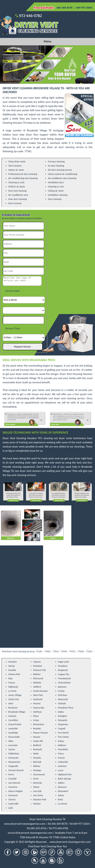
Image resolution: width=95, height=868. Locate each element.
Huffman (38, 712)
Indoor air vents (16, 170)
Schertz (12, 800)
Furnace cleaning (56, 162)
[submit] (23, 347)
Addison (62, 745)
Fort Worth (63, 733)
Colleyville (63, 762)
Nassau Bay (39, 708)
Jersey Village (15, 695)
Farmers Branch (16, 770)
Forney (61, 758)
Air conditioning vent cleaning (23, 178)
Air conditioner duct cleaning (62, 178)
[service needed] (22, 281)
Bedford (37, 745)
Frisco (61, 754)
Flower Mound (40, 733)
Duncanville (14, 737)
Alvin (11, 703)
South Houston (40, 691)
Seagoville (13, 766)
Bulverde (38, 783)
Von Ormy (38, 795)
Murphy (37, 758)
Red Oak (37, 762)
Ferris (11, 774)
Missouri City (40, 670)
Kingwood (63, 670)
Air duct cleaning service (60, 170)
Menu (47, 41)
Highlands (13, 687)
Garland (12, 716)
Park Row (63, 695)
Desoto (37, 737)
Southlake (13, 733)
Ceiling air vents (56, 191)
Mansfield (63, 749)
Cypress (37, 662)
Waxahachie (14, 762)
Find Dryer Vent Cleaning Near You (47, 846)
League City (64, 674)
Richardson (39, 724)
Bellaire (37, 674)
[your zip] (23, 271)
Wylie (36, 754)
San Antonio (14, 783)
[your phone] (23, 235)
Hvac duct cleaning (17, 199)
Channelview (64, 683)
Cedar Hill (38, 741)
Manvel (37, 703)
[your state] (23, 262)
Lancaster (13, 745)
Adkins (61, 783)
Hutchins (62, 766)
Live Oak (37, 791)
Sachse (12, 749)
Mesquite (63, 720)
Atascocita (63, 699)
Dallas (61, 712)
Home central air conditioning (63, 174)
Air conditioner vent (18, 195)
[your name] (23, 226)
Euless (61, 741)
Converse (13, 787)
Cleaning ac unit (56, 187)
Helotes (37, 804)
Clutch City (14, 699)
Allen (11, 741)
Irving (36, 720)
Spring (11, 666)
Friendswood (64, 678)
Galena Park (14, 674)
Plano (36, 716)
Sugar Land (63, 662)
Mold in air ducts (17, 187)
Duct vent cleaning (17, 191)
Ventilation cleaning (58, 195)
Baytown (62, 687)
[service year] (23, 320)
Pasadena (63, 666)
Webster (37, 683)
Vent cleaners (15, 166)
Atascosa (62, 787)
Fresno (12, 683)
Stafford (37, 687)
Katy (10, 678)
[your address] (23, 244)
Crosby (61, 691)
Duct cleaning (55, 199)
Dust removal (15, 203)
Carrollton (13, 720)
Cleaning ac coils (16, 182)
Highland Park (65, 774)
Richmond (38, 678)
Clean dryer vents (17, 162)
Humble (12, 670)
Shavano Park (40, 800)
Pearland (38, 666)
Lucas (61, 770)
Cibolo (36, 787)
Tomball (62, 703)
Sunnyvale (13, 758)
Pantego (37, 770)
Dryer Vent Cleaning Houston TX (47, 819)
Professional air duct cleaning (23, 174)
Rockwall (38, 749)
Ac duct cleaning (56, 166)
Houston (12, 662)
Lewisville (13, 729)
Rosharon (13, 708)
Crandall (12, 779)
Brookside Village (17, 712)
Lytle (11, 808)
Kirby (60, 800)
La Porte (12, 691)
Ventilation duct (56, 182)
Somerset (13, 795)
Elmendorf (63, 791)
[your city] (23, 253)
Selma (61, 795)
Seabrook (38, 699)
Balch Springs (64, 779)
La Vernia (62, 804)
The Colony (63, 737)
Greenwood (39, 774)
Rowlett (37, 729)
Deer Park (38, 695)
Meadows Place (66, 708)
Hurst (36, 779)
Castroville (13, 804)
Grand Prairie (15, 724)
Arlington (62, 716)
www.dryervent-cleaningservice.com (25, 824)
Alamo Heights (15, 791)
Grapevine (63, 724)
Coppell (62, 729)
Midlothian (14, 754)
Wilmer (37, 766)
